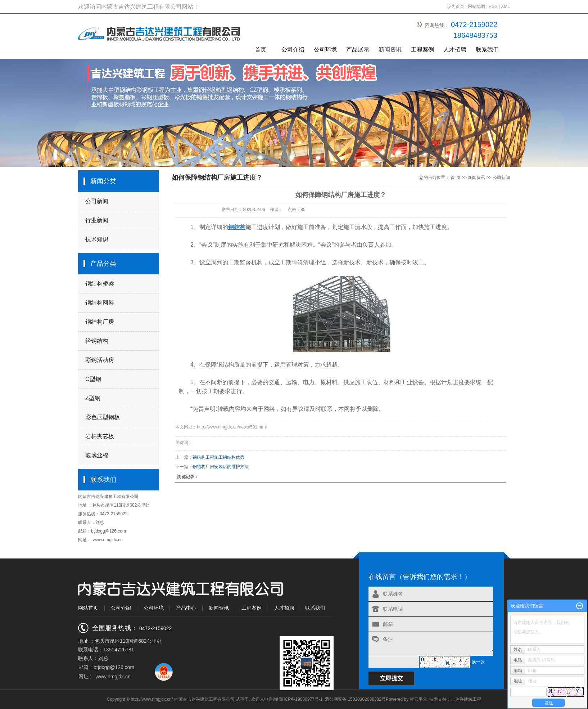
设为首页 (456, 6)
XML (505, 6)
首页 (261, 50)
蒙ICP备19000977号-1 (301, 699)
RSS (493, 6)
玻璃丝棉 (97, 455)
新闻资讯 (390, 50)
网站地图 (477, 6)
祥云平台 (419, 699)
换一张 (478, 662)
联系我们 (487, 50)
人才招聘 (455, 50)
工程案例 (422, 50)
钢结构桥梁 (100, 284)
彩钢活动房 (100, 360)
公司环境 (325, 50)
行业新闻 (97, 220)
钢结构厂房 (100, 322)
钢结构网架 (100, 303)
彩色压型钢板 (103, 417)
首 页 (455, 178)
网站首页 (88, 608)
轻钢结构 (97, 341)
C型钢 (93, 379)
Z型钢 (93, 398)
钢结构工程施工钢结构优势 (218, 457)
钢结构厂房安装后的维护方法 (221, 467)
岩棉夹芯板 (100, 436)
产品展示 (358, 50)
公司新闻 (97, 201)
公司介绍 (293, 50)
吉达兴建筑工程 (466, 699)
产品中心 (186, 608)
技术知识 (97, 239)
